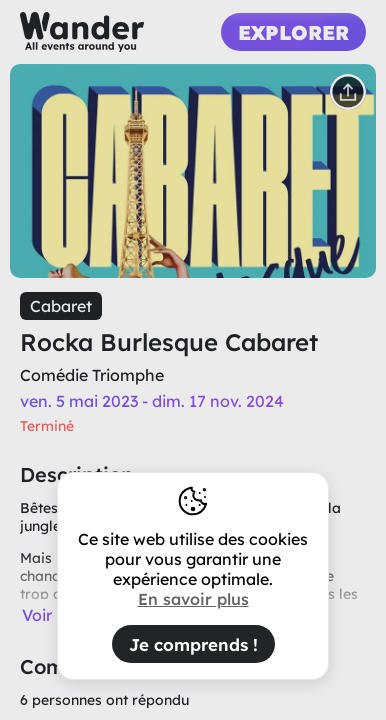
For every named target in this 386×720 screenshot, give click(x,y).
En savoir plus (193, 599)
